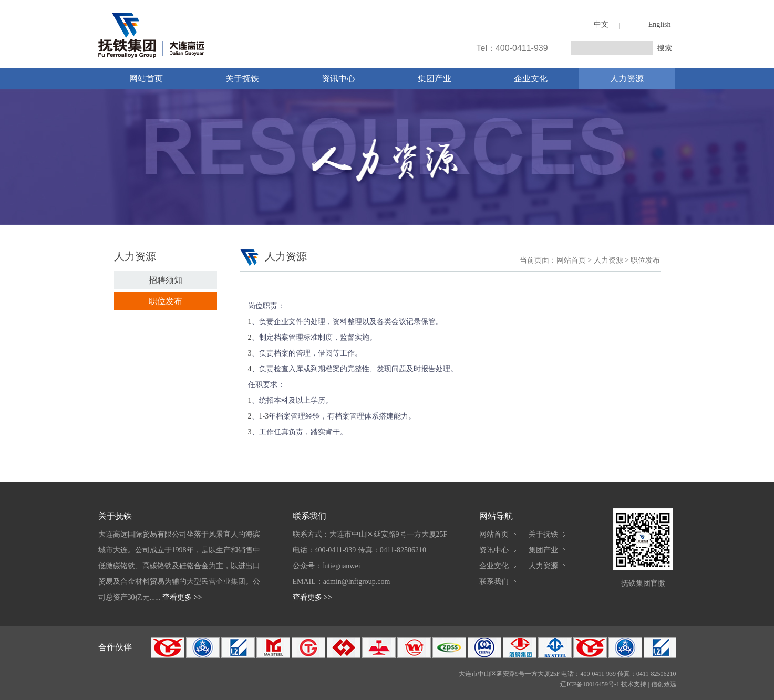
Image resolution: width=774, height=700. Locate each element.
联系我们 (494, 582)
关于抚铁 (242, 79)
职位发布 (166, 301)
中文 (601, 24)
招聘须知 (166, 280)
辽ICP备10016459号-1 (590, 684)
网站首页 (146, 79)
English (660, 24)
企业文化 (531, 79)
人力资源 (627, 79)
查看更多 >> (182, 597)
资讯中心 (338, 79)
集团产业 (435, 79)
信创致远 (664, 684)
